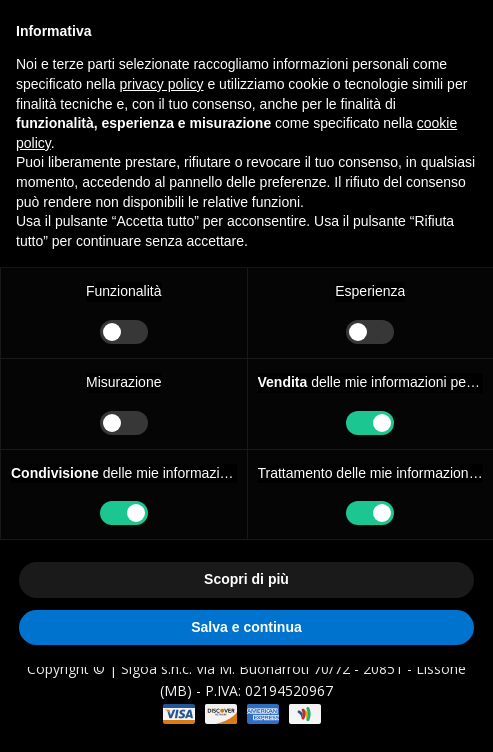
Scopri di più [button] (246, 579)
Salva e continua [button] (246, 627)
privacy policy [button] (162, 84)
